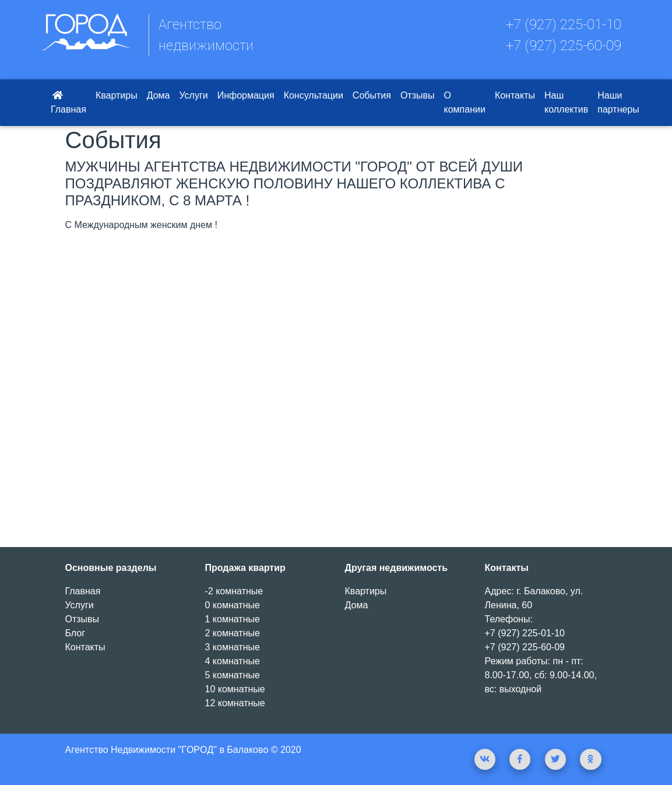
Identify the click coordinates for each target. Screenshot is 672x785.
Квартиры (117, 95)
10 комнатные (235, 689)
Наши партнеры (618, 102)
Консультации (314, 95)
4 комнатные (233, 661)
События (372, 95)
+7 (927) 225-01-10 (564, 24)
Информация (246, 95)
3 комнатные (233, 647)
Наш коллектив (566, 102)
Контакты (515, 95)
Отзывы (418, 95)
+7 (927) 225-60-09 (564, 45)
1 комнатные (233, 619)
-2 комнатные (234, 591)
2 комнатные (233, 633)
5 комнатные (233, 675)
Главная (68, 102)
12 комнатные (235, 703)
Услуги (193, 95)
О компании (465, 102)
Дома (159, 95)
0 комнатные (233, 605)
